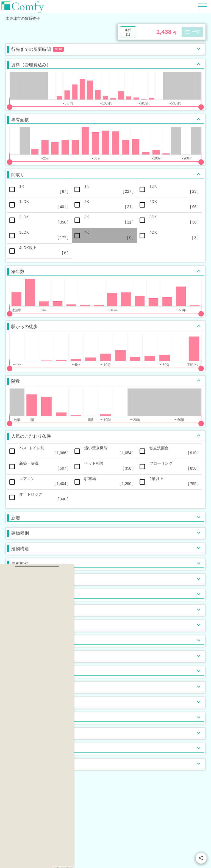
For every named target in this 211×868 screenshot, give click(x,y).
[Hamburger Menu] (202, 6)
